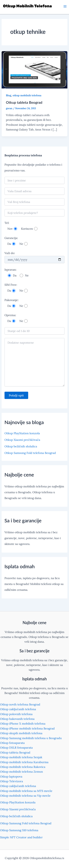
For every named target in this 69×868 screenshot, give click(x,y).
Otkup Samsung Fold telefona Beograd (30, 453)
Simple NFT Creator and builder (21, 837)
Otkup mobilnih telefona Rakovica (23, 767)
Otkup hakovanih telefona (17, 719)
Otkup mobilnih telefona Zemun (21, 772)
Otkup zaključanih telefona (18, 709)
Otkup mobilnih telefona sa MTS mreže (26, 791)
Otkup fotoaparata (12, 743)
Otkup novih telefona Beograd (20, 704)
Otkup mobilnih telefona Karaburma (24, 762)
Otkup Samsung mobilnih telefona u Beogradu (31, 738)
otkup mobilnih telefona (27, 95)
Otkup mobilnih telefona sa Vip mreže (25, 796)
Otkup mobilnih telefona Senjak (21, 757)
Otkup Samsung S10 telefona (19, 830)
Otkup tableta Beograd (24, 102)
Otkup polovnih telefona (16, 714)
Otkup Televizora (11, 781)
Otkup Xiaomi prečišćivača (22, 440)
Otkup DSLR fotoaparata (16, 748)
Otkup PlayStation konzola (22, 433)
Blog (9, 95)
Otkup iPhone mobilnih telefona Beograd (27, 728)
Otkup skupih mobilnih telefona (21, 733)
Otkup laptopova (11, 776)
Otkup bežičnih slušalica (21, 446)
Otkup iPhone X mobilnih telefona (23, 723)
